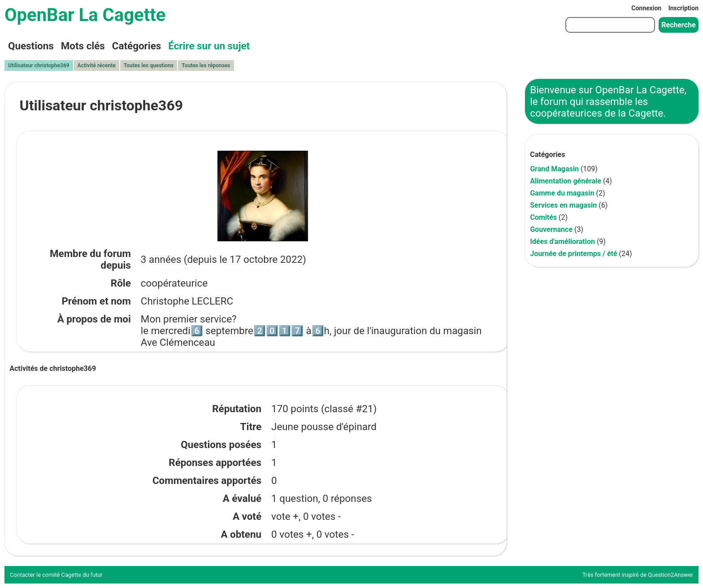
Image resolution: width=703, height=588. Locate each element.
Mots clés (83, 46)
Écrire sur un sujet (209, 46)
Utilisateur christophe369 (39, 65)
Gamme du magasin (562, 193)
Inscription (683, 8)
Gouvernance (551, 229)
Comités (543, 217)
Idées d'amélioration (562, 242)
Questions (31, 46)
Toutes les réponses (206, 65)
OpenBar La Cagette (85, 15)
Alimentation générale (566, 181)
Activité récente (97, 65)
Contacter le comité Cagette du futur (56, 575)
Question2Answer (670, 575)
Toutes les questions (149, 65)
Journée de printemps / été (573, 254)
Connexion (646, 8)
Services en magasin (563, 205)
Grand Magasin (554, 169)
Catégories (137, 46)
